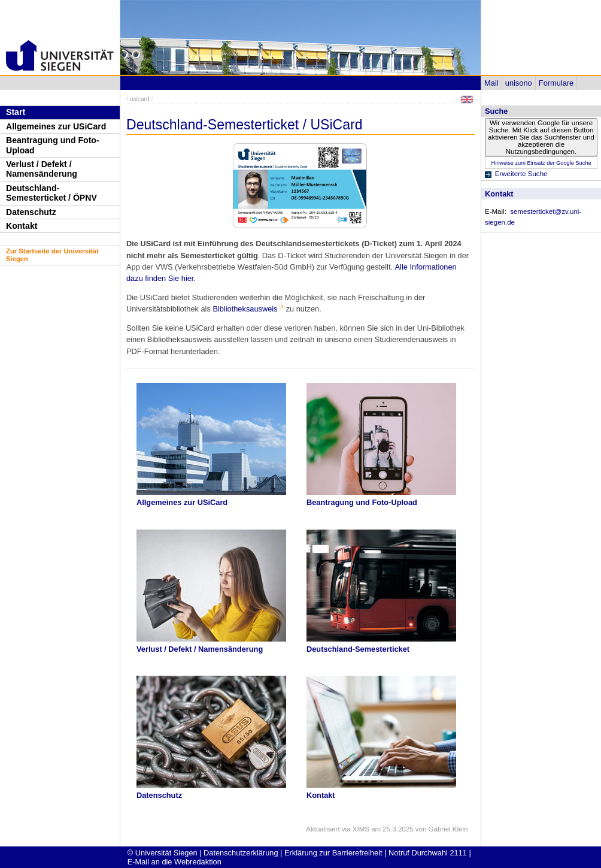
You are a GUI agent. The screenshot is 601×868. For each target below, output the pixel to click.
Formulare (556, 83)
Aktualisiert (323, 829)
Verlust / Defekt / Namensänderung (42, 169)
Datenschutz (31, 212)
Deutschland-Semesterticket (358, 649)
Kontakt (22, 226)
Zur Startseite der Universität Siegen (52, 255)
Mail (491, 83)
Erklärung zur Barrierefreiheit (333, 853)
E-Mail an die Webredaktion (174, 862)
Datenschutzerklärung (241, 853)
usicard (140, 99)
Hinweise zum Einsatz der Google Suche (541, 163)
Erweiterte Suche (521, 174)
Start (16, 112)
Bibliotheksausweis (245, 309)
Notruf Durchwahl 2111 (428, 853)
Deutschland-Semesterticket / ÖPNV (51, 193)
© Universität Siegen (163, 853)
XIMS (361, 829)
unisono (519, 83)
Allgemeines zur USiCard (56, 126)
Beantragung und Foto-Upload (53, 145)
